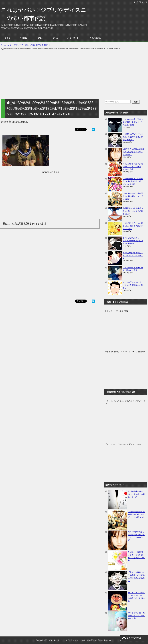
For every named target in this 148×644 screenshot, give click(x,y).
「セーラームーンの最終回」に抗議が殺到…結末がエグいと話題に (133, 181)
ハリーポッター (74, 38)
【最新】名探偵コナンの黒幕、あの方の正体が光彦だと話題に (133, 137)
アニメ (41, 38)
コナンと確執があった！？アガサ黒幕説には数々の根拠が (133, 241)
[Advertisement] (74, 75)
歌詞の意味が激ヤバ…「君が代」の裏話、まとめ (136, 494)
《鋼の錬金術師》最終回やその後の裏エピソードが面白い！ (133, 196)
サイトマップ (142, 2)
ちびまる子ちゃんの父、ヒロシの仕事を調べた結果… (133, 285)
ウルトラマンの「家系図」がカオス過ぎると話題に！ (136, 616)
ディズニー (24, 38)
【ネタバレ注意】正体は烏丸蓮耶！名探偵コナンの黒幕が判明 (133, 122)
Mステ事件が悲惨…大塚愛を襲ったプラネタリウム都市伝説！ (134, 152)
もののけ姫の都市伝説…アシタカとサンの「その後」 (133, 256)
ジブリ (7, 38)
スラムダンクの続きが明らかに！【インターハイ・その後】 (133, 167)
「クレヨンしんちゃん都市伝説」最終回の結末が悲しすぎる (133, 226)
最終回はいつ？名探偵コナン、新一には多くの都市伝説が (133, 211)
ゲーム (55, 38)
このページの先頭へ (135, 638)
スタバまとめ (95, 38)
